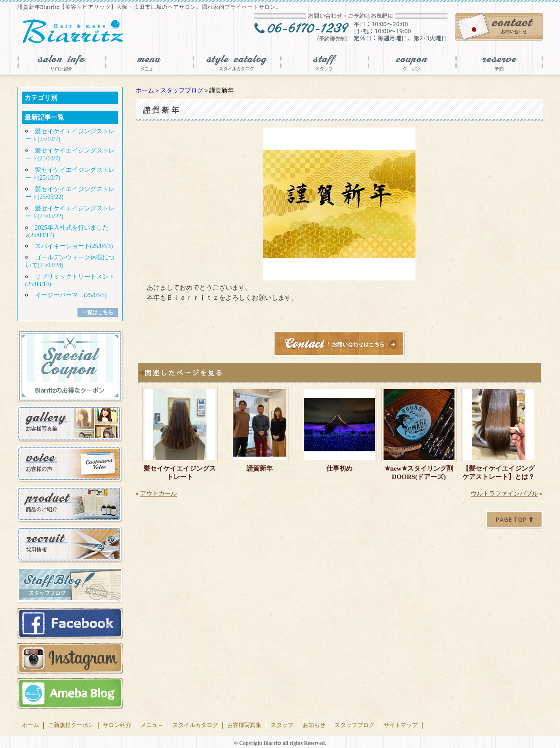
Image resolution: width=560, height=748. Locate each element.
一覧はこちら (98, 312)
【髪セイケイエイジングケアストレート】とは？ (498, 473)
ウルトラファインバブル (504, 494)
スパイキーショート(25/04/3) (74, 246)
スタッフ (282, 725)
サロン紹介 (117, 725)
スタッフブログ (182, 90)
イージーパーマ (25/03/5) (71, 295)
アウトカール (158, 494)
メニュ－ (152, 725)
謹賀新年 (260, 468)
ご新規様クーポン (71, 725)
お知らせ (314, 725)
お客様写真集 (244, 725)
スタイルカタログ (195, 725)
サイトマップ (401, 725)
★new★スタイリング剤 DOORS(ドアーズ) (420, 473)
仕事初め (339, 468)
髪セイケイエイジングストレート (180, 473)
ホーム (145, 90)
